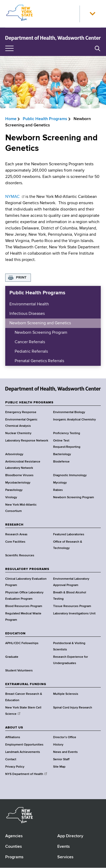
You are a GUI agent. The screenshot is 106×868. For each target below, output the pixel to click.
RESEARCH (14, 525)
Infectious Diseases (27, 314)
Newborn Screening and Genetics (40, 323)
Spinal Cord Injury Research (73, 708)
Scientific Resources (20, 556)
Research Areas (16, 535)
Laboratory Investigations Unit (74, 614)
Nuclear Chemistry (18, 433)
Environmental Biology (69, 412)
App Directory (70, 836)
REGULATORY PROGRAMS (27, 569)
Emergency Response (21, 412)
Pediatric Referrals (31, 352)
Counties (14, 847)
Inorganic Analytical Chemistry (74, 420)
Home (11, 119)
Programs (14, 857)
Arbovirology (14, 454)
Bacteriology (62, 454)
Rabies (58, 490)
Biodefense (61, 462)
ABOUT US (14, 728)
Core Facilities (15, 542)
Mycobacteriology (18, 483)
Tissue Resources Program (72, 606)
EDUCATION (15, 634)
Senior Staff (61, 759)
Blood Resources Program (24, 606)
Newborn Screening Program (41, 333)
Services (65, 857)
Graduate (12, 657)
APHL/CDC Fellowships (22, 643)
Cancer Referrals (30, 342)
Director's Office (65, 737)
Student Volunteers (19, 671)
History (58, 745)
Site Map (59, 767)
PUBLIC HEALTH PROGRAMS (29, 403)
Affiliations (13, 737)
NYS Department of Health (27, 774)
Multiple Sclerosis (66, 694)
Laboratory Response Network (27, 441)
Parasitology (14, 490)
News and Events (65, 752)
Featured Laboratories (69, 535)
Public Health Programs (45, 119)
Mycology (60, 483)
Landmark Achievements (23, 752)
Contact (11, 759)
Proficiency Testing (67, 433)
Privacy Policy (15, 767)
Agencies (14, 836)
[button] (92, 14)
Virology (11, 497)
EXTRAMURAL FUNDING (26, 684)
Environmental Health (29, 304)
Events (64, 847)
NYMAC (15, 197)
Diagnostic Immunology (70, 475)
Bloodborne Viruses (19, 475)
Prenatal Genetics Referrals (39, 361)
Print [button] (21, 278)
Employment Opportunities (24, 745)
